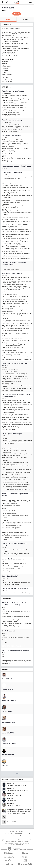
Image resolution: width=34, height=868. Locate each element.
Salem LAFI (11, 804)
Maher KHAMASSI (8, 733)
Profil (8, 19)
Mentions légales (9, 843)
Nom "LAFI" (11, 817)
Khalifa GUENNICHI (8, 722)
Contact (14, 840)
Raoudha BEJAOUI (8, 755)
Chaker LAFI (11, 808)
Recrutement (25, 840)
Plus (17, 773)
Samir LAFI (10, 794)
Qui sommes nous (6, 840)
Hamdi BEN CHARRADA (10, 700)
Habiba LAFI (11, 789)
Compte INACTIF (8, 690)
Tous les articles (18, 843)
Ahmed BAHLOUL (8, 679)
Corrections (26, 843)
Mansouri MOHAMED (9, 744)
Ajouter (17, 14)
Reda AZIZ (5, 765)
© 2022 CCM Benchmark (17, 845)
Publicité (18, 840)
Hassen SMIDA (7, 711)
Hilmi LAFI (10, 799)
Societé (30, 840)
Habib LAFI (10, 784)
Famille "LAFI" (11, 822)
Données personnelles (11, 842)
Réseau (25, 19)
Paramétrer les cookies (23, 842)
